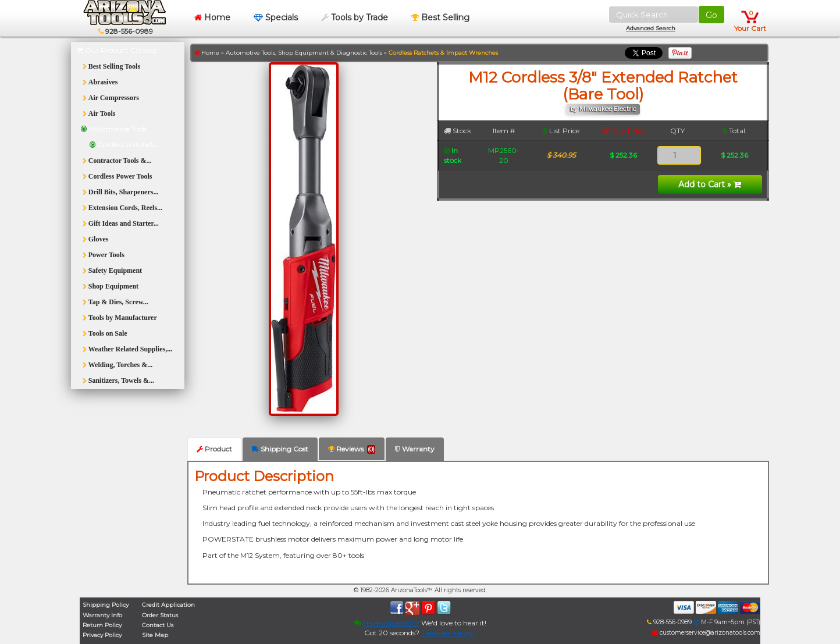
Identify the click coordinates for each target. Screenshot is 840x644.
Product (214, 449)
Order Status (160, 615)
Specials (276, 17)
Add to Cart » (710, 184)
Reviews (352, 449)
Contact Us (158, 625)
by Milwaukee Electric (603, 109)
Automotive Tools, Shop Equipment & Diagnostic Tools (304, 53)
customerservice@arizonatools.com (706, 633)
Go (711, 15)
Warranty (415, 449)
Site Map (155, 635)
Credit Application (168, 605)
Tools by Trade (355, 17)
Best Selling (440, 17)
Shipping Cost (280, 449)
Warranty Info (102, 615)
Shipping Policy (106, 605)
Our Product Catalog (117, 50)
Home (212, 17)
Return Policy (102, 625)
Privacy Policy (102, 635)
